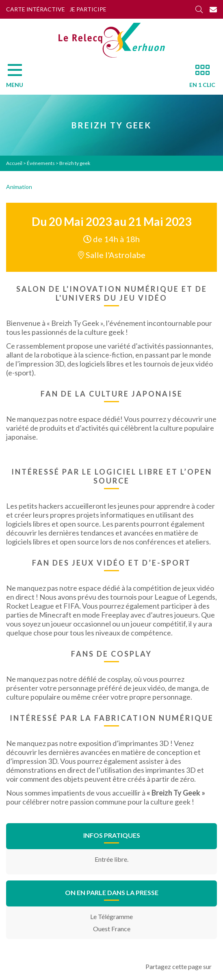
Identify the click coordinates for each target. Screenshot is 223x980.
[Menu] (19, 78)
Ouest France (112, 929)
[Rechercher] (199, 9)
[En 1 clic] (199, 78)
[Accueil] (112, 40)
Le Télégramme (111, 916)
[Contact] (213, 9)
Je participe (88, 9)
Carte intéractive (36, 9)
